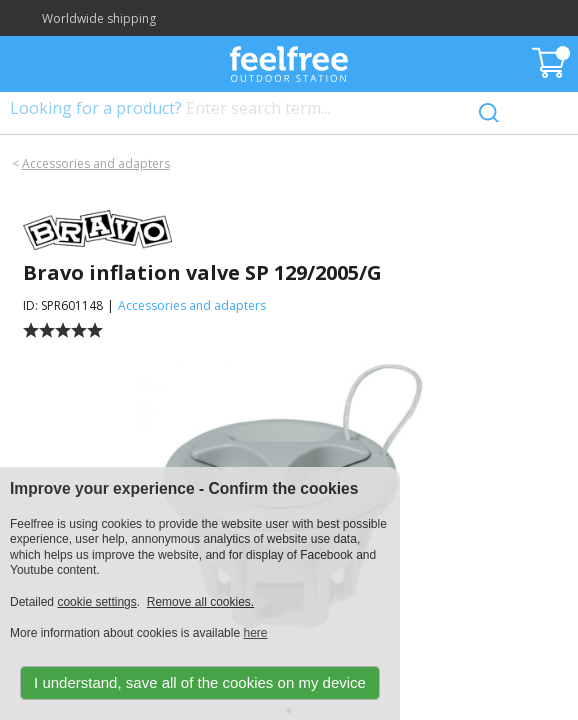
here (255, 633)
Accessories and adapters (96, 163)
